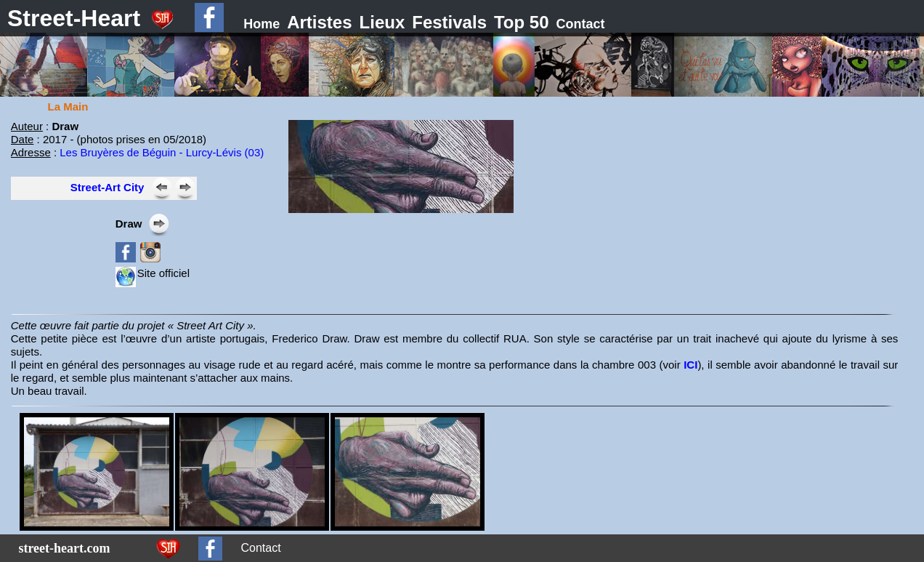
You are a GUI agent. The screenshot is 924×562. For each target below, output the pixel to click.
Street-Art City (108, 187)
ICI (690, 365)
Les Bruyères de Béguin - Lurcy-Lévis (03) (162, 152)
